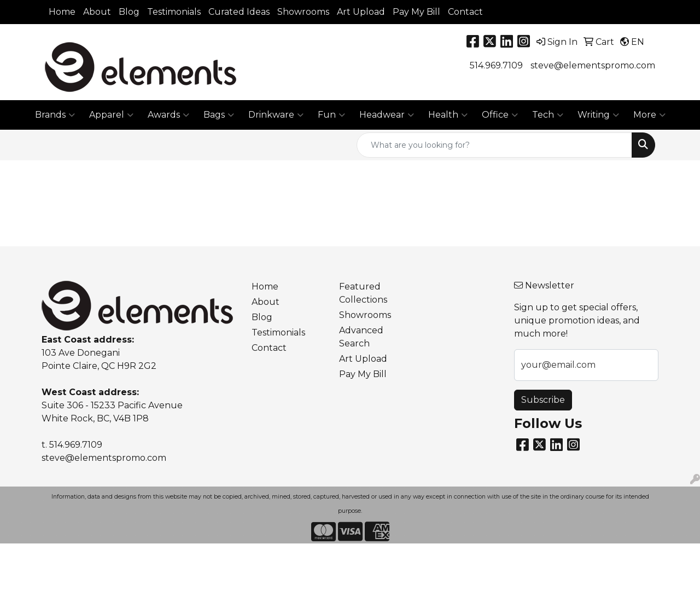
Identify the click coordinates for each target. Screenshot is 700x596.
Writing (598, 115)
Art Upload (361, 12)
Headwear (387, 115)
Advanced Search (361, 337)
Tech (548, 115)
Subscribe (543, 400)
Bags (219, 115)
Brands (55, 115)
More (649, 115)
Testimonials (174, 12)
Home (62, 12)
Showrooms (303, 12)
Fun (331, 115)
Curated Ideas (239, 12)
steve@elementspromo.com (593, 65)
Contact (465, 12)
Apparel (111, 115)
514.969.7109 (496, 65)
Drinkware (276, 115)
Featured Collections (363, 293)
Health (448, 115)
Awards (168, 115)
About (97, 12)
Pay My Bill (416, 12)
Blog (129, 12)
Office (500, 115)
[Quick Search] (494, 145)
